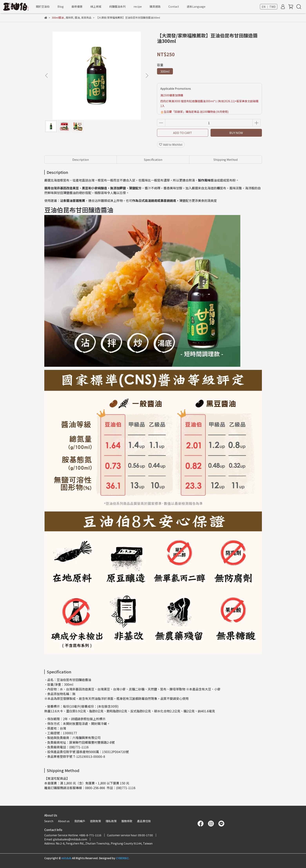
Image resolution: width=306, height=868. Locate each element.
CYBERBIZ (122, 858)
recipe (138, 6)
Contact (174, 6)
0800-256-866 (95, 788)
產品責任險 (144, 821)
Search (49, 821)
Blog (61, 6)
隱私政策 (111, 821)
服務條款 (127, 821)
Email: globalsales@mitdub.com (66, 839)
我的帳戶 (80, 821)
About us (64, 821)
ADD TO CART (183, 133)
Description (81, 159)
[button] (147, 76)
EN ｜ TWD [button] (269, 7)
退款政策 (95, 821)
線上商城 (96, 6)
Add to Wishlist (171, 145)
